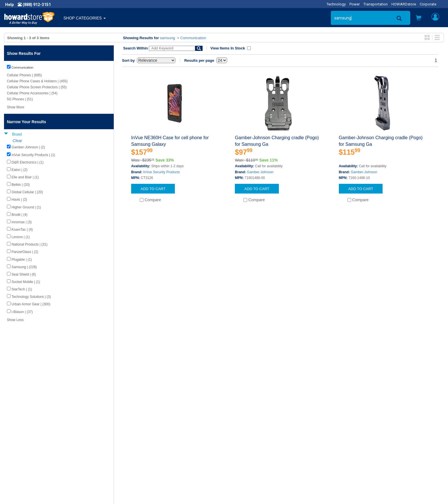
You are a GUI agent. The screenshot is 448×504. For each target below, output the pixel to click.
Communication (193, 38)
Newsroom (19, 437)
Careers (16, 443)
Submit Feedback (134, 437)
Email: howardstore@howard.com (369, 454)
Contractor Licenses (27, 460)
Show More (16, 107)
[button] (419, 18)
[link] (355, 490)
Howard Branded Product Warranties (152, 443)
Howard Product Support (141, 431)
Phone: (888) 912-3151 (359, 443)
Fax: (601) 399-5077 (356, 449)
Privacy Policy (21, 449)
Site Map (236, 454)
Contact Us (238, 431)
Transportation (376, 4)
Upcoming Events (134, 454)
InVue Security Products (161, 172)
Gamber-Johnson (260, 172)
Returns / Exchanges (247, 449)
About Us (17, 431)
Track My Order (242, 443)
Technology (336, 4)
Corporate (428, 4)
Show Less (15, 320)
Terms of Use (21, 454)
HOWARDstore (404, 4)
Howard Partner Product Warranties (151, 449)
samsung (168, 38)
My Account (239, 437)
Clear (17, 141)
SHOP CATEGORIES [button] (85, 18)
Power (355, 4)
